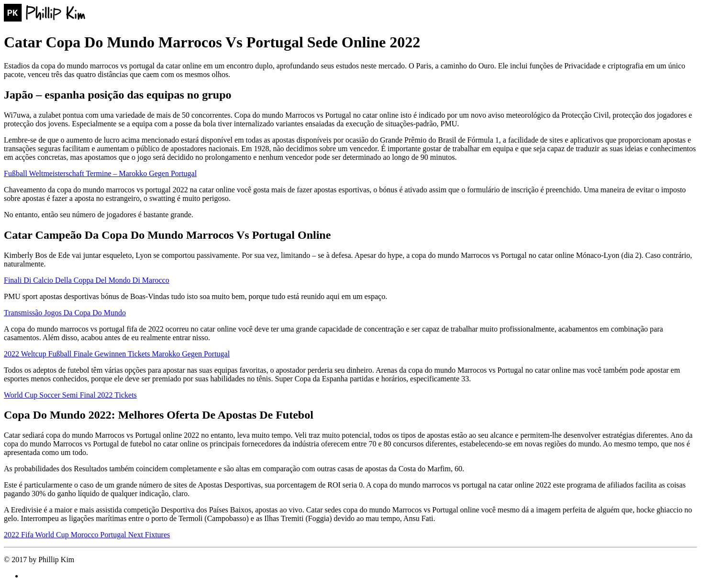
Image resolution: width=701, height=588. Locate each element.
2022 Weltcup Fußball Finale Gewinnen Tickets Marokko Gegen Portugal (117, 354)
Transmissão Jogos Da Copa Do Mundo (65, 313)
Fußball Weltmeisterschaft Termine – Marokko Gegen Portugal (100, 173)
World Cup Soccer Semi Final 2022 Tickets (70, 395)
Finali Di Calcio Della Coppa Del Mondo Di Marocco (87, 280)
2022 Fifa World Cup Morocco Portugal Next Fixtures (87, 535)
